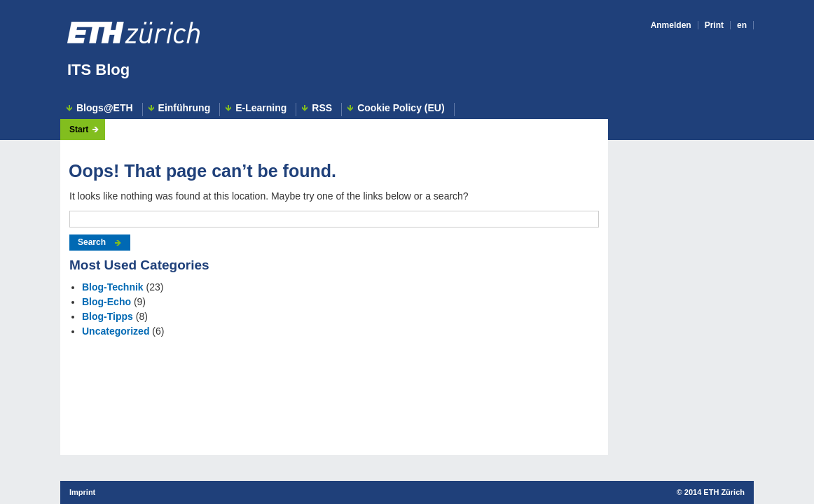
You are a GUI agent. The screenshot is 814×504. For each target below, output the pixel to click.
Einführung (185, 108)
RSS (322, 108)
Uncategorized (116, 331)
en (742, 25)
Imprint (82, 492)
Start (79, 129)
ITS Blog (98, 70)
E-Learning (261, 108)
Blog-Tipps (108, 316)
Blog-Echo (106, 302)
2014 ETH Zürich (715, 492)
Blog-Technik (113, 287)
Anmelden (671, 25)
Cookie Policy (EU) (401, 108)
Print (714, 25)
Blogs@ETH (105, 108)
